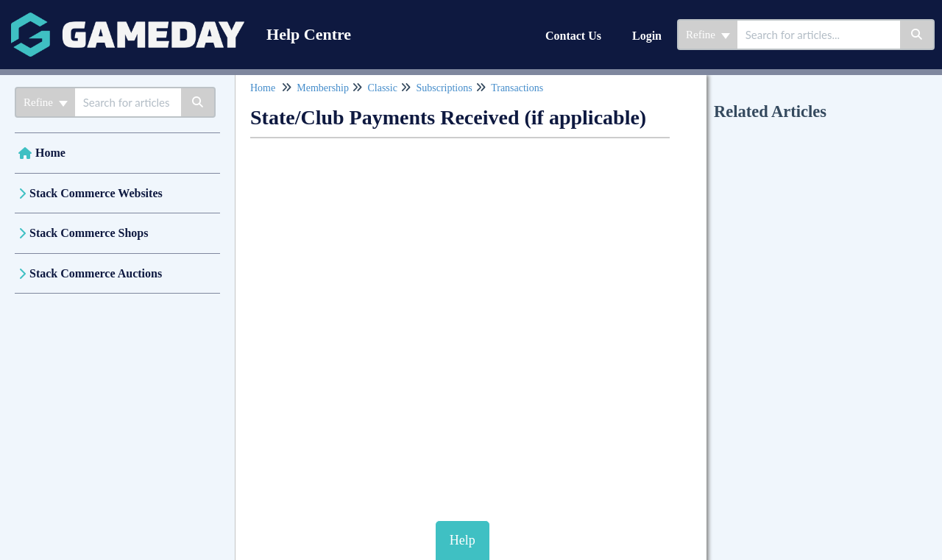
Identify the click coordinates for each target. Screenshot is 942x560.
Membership (323, 88)
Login (647, 36)
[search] (819, 35)
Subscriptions (444, 88)
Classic (382, 88)
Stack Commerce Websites (96, 193)
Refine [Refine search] (708, 35)
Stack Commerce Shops (89, 233)
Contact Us (573, 36)
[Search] (917, 35)
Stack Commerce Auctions (96, 273)
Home (50, 153)
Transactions (517, 88)
